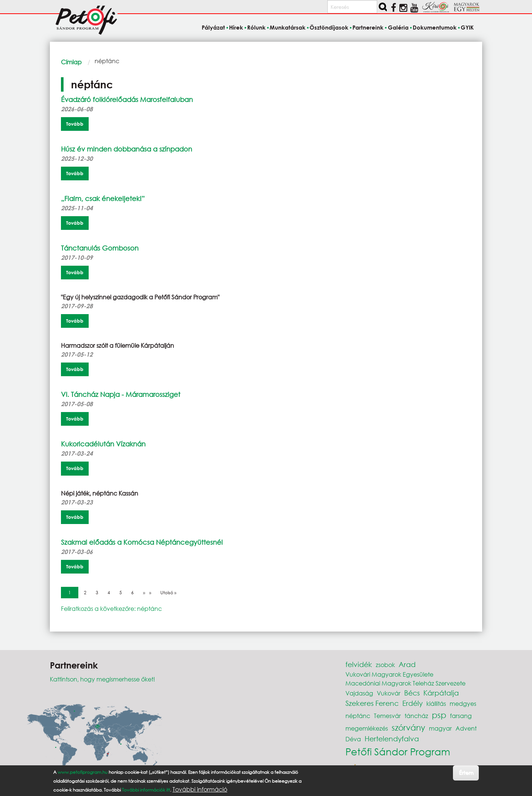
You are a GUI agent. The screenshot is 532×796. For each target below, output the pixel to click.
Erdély (412, 703)
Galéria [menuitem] (398, 27)
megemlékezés (367, 728)
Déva (353, 739)
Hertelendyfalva (392, 739)
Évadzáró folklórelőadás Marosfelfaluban (127, 99)
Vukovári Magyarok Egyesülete (389, 674)
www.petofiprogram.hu (83, 772)
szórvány (408, 727)
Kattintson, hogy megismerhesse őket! (103, 679)
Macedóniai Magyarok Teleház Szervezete (405, 683)
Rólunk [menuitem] (256, 27)
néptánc (358, 716)
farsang (461, 716)
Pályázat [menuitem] (213, 27)
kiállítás (436, 703)
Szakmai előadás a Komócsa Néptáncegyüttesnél (142, 542)
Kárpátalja (441, 693)
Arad (407, 664)
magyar (440, 728)
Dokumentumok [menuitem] (435, 27)
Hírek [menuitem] (236, 27)
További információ (200, 789)
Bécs (412, 693)
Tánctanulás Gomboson (100, 248)
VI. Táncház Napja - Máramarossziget (121, 394)
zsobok (385, 665)
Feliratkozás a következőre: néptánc (111, 608)
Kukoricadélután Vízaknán (103, 444)
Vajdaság (359, 693)
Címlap (71, 62)
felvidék (359, 664)
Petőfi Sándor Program (398, 751)
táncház (416, 716)
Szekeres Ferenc (372, 703)
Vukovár (389, 693)
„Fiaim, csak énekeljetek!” (103, 198)
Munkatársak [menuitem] (288, 27)
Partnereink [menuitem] (368, 27)
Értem (466, 773)
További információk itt (146, 790)
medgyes (463, 703)
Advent (466, 728)
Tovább (75, 124)
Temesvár (387, 716)
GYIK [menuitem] (467, 27)
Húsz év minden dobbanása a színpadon (127, 149)
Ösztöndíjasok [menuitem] (329, 27)
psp (439, 715)
